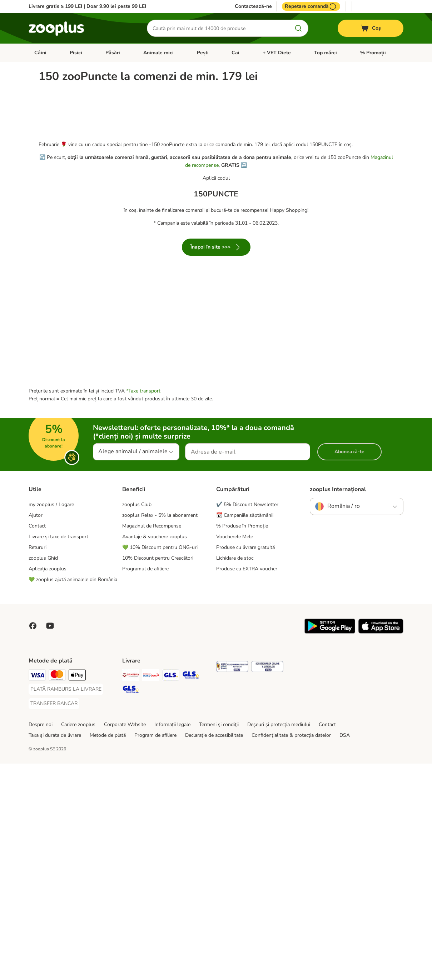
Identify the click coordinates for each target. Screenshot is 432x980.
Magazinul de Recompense (152, 742)
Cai (235, 53)
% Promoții (373, 53)
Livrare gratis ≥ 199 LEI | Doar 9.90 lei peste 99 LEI (87, 6)
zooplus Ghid (43, 774)
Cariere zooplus (78, 941)
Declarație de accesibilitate (214, 952)
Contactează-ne (253, 6)
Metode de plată (108, 952)
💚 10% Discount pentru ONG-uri (160, 764)
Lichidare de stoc (235, 774)
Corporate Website (125, 941)
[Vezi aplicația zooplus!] (330, 848)
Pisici (76, 53)
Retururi (38, 764)
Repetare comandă (311, 6)
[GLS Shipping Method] (171, 893)
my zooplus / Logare (51, 721)
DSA (345, 952)
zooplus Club (137, 721)
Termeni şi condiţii (219, 941)
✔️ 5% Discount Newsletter (247, 721)
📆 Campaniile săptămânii (245, 732)
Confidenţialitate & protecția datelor (291, 952)
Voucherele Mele (235, 753)
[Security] (232, 884)
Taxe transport (144, 607)
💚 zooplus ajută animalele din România (73, 796)
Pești (203, 53)
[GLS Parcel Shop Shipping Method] (131, 907)
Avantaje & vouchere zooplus (155, 753)
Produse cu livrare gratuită (245, 764)
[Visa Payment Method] (37, 893)
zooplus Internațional (338, 706)
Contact (37, 742)
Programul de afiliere (145, 785)
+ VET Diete (277, 53)
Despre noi (41, 941)
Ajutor (36, 732)
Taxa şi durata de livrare (55, 952)
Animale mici (158, 53)
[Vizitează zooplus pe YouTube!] (50, 842)
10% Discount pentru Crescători (158, 774)
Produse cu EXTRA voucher (247, 785)
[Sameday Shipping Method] (131, 893)
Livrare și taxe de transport (58, 753)
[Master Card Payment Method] (57, 893)
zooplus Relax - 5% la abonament (160, 732)
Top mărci (326, 53)
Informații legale (172, 941)
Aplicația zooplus (48, 785)
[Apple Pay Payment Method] (77, 893)
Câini (40, 53)
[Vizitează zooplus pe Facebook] (33, 842)
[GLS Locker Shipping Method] (191, 893)
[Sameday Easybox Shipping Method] (151, 893)
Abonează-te (349, 668)
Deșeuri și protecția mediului (279, 941)
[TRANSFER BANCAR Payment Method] (54, 920)
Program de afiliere (155, 952)
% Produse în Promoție (242, 742)
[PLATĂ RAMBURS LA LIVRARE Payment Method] (66, 906)
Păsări (113, 53)
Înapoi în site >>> (216, 319)
